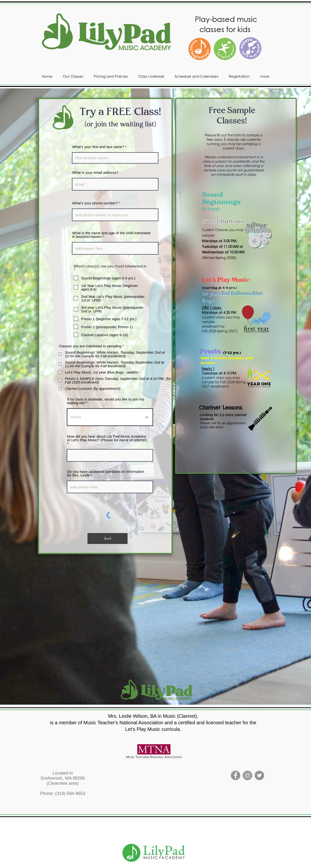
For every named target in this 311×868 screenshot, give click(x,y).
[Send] (108, 538)
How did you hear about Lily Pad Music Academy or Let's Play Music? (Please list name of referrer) (107, 438)
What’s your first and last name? (98, 147)
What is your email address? (95, 172)
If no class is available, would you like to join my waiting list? (106, 401)
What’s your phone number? (95, 203)
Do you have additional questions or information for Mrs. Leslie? (106, 473)
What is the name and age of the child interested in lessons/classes (111, 235)
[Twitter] (259, 775)
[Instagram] (247, 775)
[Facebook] (236, 775)
